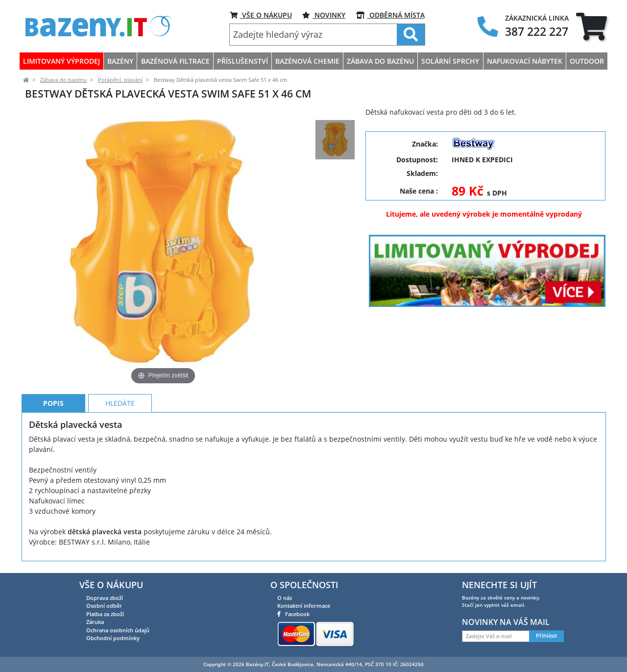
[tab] (591, 26)
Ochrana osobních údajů (118, 630)
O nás (285, 598)
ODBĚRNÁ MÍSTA (390, 15)
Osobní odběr (104, 606)
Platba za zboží (105, 614)
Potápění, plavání (120, 80)
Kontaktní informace (304, 606)
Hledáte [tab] (120, 403)
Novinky (324, 15)
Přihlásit (546, 636)
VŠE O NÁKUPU (261, 15)
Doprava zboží (105, 598)
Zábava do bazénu (63, 80)
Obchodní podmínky (113, 638)
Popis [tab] (53, 403)
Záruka (95, 622)
